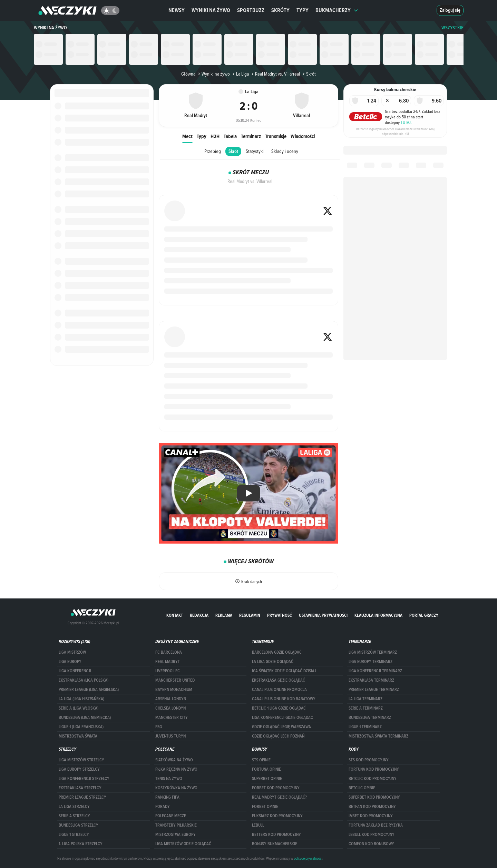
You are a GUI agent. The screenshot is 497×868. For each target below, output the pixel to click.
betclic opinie (362, 788)
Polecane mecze (171, 816)
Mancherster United (175, 680)
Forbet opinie (265, 807)
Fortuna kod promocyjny (374, 769)
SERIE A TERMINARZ (366, 708)
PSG (159, 727)
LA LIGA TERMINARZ (366, 699)
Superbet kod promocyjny (374, 797)
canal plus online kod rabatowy (284, 699)
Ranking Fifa (167, 797)
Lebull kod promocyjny (372, 835)
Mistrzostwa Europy (176, 835)
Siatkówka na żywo (174, 760)
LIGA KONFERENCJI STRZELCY (84, 779)
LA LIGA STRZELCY (74, 807)
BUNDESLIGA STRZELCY (79, 825)
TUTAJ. (406, 122)
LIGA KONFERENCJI (75, 671)
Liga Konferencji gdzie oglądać (282, 718)
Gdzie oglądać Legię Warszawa (281, 727)
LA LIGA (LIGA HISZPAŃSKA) (81, 699)
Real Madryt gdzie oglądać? (279, 797)
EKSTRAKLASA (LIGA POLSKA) (84, 680)
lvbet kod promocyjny (371, 816)
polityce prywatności (308, 858)
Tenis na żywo (169, 779)
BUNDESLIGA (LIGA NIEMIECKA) (85, 718)
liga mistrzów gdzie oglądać (183, 844)
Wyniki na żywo (211, 10)
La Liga (240, 74)
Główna (188, 74)
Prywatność (280, 615)
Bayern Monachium (174, 690)
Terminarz (251, 136)
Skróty (280, 10)
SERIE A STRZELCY (74, 816)
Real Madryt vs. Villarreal (275, 74)
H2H (215, 136)
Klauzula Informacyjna (378, 615)
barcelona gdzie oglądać (277, 652)
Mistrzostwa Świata (78, 736)
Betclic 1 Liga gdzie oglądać (279, 708)
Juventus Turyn (170, 736)
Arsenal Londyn (171, 699)
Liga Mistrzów (72, 652)
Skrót (233, 151)
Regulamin (250, 615)
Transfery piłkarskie (176, 825)
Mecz (187, 136)
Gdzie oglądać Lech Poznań (278, 736)
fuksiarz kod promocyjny (277, 816)
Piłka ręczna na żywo (176, 769)
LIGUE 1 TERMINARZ (365, 727)
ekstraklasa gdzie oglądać (279, 680)
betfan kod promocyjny (372, 807)
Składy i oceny (285, 151)
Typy (303, 10)
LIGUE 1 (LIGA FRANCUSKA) (81, 727)
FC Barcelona (169, 652)
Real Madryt (168, 662)
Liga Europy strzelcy (79, 769)
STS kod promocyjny (369, 760)
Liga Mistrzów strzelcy (81, 760)
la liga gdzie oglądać (273, 662)
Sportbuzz (251, 10)
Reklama (224, 615)
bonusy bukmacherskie (275, 844)
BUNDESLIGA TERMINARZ (370, 718)
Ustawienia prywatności (323, 615)
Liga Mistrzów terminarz (373, 652)
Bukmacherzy (337, 10)
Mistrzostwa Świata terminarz (378, 736)
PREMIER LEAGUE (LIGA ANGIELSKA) (89, 690)
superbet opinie (267, 779)
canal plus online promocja (279, 690)
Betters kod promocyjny (276, 835)
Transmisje (276, 136)
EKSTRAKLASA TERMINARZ (371, 680)
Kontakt (175, 615)
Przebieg (213, 151)
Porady (163, 807)
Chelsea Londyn (170, 708)
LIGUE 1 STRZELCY (74, 835)
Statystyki (255, 151)
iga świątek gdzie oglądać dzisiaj (284, 671)
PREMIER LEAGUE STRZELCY (82, 797)
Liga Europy (70, 662)
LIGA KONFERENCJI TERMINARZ (375, 671)
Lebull (258, 825)
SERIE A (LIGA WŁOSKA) (79, 708)
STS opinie (261, 760)
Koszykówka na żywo (176, 788)
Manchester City (172, 718)
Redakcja (199, 615)
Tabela (230, 136)
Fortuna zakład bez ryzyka (376, 825)
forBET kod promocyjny (276, 788)
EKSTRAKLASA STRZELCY (80, 788)
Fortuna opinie (266, 769)
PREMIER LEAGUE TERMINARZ (374, 690)
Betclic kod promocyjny (373, 779)
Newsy (177, 10)
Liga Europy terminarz (371, 662)
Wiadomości (303, 136)
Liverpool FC (168, 671)
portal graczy (424, 615)
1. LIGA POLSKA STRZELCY (81, 844)
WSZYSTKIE (452, 28)
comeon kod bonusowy (371, 844)
